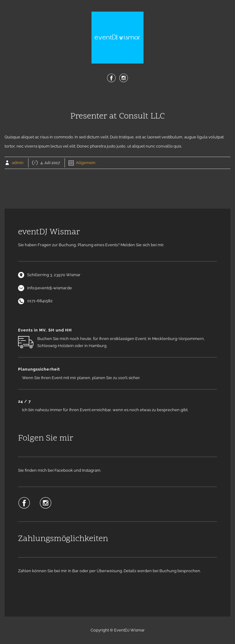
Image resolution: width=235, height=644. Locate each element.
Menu (117, 98)
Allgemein (86, 163)
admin (18, 163)
